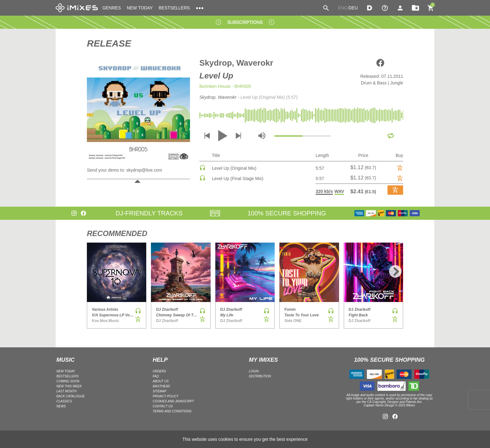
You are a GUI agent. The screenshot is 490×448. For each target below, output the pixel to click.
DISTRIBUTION (260, 376)
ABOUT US (161, 381)
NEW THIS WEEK (69, 386)
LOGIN (254, 371)
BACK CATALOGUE (71, 396)
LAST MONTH (67, 391)
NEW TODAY (140, 8)
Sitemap (160, 391)
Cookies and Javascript (173, 401)
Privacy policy (166, 396)
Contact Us (163, 406)
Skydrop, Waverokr (236, 63)
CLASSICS (64, 401)
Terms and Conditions (172, 411)
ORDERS (160, 371)
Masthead (162, 386)
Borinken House (215, 86)
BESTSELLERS (174, 8)
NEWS (61, 406)
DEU (353, 8)
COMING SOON (68, 381)
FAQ (156, 376)
